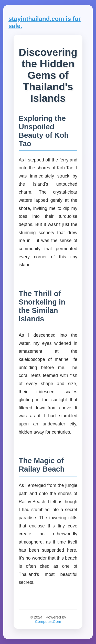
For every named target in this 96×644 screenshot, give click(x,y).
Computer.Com (48, 621)
